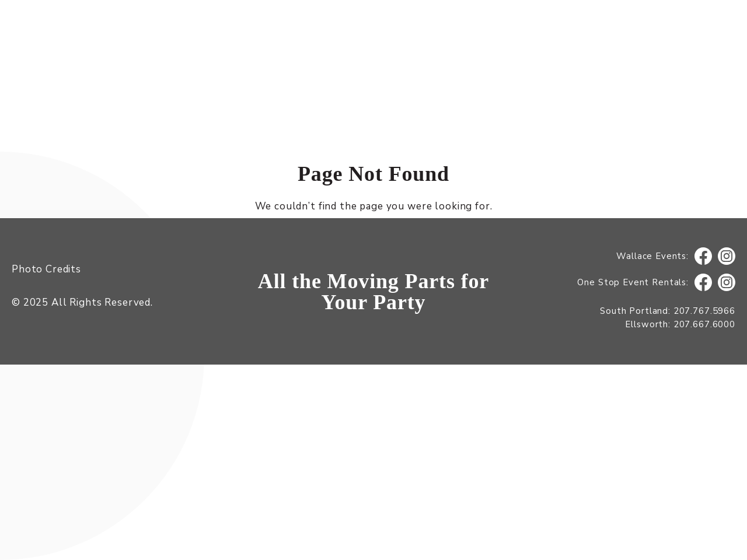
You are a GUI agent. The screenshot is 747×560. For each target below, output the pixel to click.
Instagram (727, 256)
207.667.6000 (704, 324)
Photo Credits (46, 269)
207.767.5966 (704, 311)
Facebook (703, 256)
